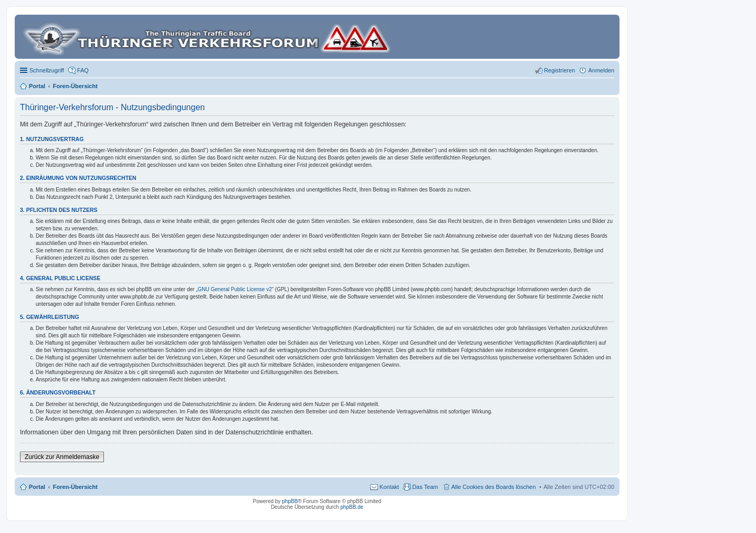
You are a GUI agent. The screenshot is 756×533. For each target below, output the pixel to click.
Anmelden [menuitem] (601, 70)
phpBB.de (352, 507)
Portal (37, 86)
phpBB (290, 501)
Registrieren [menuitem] (559, 70)
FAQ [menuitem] (83, 70)
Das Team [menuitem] (425, 487)
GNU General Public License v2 (235, 289)
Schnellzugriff (47, 70)
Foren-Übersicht (75, 487)
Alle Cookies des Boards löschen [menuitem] (494, 487)
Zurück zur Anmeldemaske (62, 457)
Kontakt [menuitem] (389, 487)
